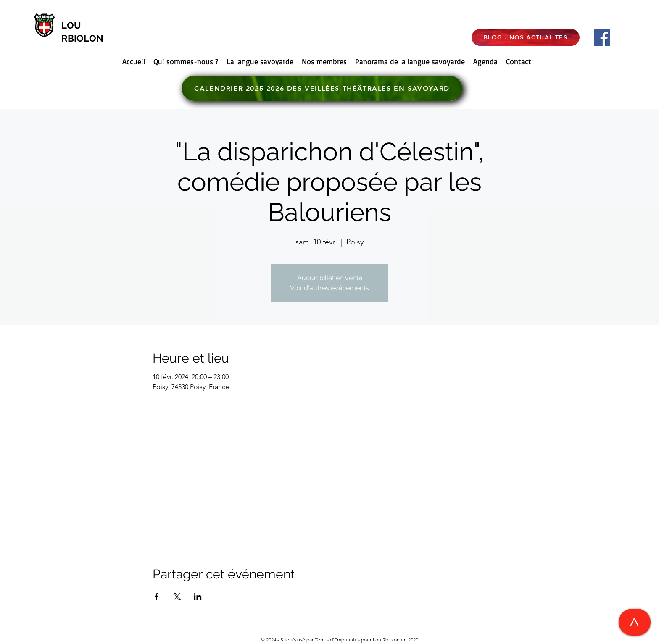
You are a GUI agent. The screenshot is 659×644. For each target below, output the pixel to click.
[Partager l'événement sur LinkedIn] (198, 597)
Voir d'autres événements (329, 288)
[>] (635, 622)
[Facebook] (602, 38)
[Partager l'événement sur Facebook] (157, 597)
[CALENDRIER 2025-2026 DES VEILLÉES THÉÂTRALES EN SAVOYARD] (322, 88)
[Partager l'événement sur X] (177, 597)
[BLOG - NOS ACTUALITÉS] (526, 37)
